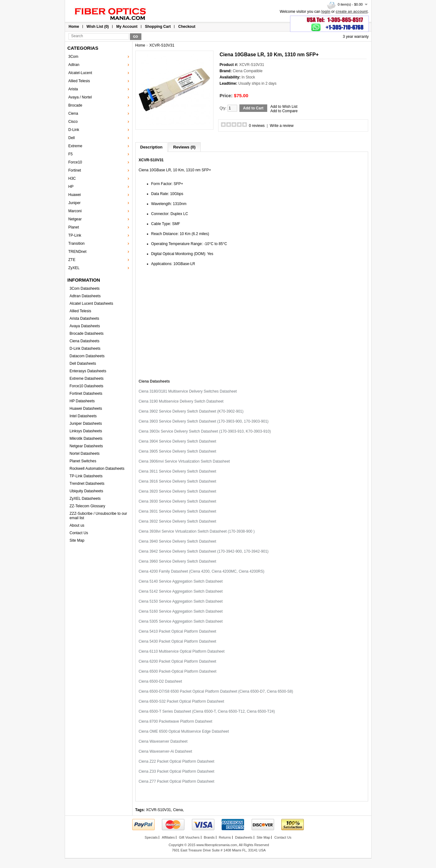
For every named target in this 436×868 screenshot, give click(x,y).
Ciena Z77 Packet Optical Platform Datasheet (177, 781)
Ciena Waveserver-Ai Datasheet (165, 751)
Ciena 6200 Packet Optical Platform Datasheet (178, 661)
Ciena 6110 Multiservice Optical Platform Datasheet (182, 651)
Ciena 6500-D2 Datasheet (160, 681)
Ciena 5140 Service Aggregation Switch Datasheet (181, 581)
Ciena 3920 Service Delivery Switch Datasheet (178, 491)
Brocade (75, 105)
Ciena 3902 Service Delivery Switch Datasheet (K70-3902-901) (191, 411)
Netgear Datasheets (86, 446)
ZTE (72, 260)
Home (74, 27)
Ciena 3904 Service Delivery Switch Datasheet (178, 441)
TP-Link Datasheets (86, 476)
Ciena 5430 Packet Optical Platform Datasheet (178, 641)
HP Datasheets (82, 401)
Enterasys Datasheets (88, 371)
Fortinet (75, 170)
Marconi (75, 211)
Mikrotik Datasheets (86, 439)
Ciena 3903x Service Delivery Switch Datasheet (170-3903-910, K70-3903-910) (205, 431)
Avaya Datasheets (85, 326)
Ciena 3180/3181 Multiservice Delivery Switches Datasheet (188, 391)
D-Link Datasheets (85, 349)
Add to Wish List (284, 107)
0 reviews (257, 126)
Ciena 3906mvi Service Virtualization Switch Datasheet (184, 461)
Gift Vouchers (189, 837)
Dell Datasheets (83, 364)
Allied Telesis (79, 81)
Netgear (75, 219)
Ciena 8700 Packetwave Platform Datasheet (175, 721)
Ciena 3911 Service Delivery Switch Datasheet (178, 471)
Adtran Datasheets (85, 296)
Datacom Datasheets (87, 356)
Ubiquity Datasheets (86, 491)
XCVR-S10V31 (162, 45)
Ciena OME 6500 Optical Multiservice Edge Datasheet (184, 731)
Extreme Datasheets (87, 379)
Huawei (75, 195)
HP (71, 187)
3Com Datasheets (85, 288)
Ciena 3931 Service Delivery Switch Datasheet (178, 511)
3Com (73, 57)
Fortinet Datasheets (86, 394)
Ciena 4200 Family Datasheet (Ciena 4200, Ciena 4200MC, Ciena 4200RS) (202, 571)
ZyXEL (74, 268)
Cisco (73, 122)
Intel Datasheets (83, 416)
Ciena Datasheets (85, 341)
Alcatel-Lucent (80, 73)
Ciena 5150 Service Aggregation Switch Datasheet (181, 601)
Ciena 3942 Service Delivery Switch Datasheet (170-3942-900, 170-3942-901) (204, 551)
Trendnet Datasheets (87, 484)
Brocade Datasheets (87, 334)
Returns (225, 837)
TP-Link (75, 235)
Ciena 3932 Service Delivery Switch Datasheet (178, 521)
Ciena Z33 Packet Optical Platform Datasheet (177, 771)
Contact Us (79, 533)
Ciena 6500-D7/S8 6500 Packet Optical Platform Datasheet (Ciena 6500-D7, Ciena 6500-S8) (216, 691)
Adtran (74, 65)
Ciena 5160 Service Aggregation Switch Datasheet (181, 611)
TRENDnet (78, 252)
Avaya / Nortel (80, 97)
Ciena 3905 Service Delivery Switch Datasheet (178, 451)
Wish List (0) (98, 27)
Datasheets (244, 837)
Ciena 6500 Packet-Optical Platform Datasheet (178, 671)
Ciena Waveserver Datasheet (163, 741)
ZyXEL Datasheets (85, 499)
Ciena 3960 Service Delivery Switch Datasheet (178, 561)
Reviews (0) (184, 147)
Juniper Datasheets (86, 424)
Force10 (75, 162)
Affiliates (168, 837)
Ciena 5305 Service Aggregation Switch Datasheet (181, 621)
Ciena (73, 113)
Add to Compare (284, 111)
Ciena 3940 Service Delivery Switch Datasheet (178, 541)
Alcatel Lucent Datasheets (91, 304)
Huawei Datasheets (86, 409)
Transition (77, 243)
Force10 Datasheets (87, 386)
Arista (73, 89)
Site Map (77, 540)
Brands (209, 837)
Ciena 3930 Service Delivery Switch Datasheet (178, 501)
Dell (72, 138)
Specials (151, 837)
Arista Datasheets (85, 319)
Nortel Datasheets (85, 454)
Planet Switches (83, 461)
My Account (127, 27)
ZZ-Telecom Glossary (88, 506)
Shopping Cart (158, 27)
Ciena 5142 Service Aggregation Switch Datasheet (181, 591)
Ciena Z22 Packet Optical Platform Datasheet (177, 761)
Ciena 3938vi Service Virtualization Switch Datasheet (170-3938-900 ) (197, 531)
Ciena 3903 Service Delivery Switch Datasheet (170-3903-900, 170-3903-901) (204, 421)
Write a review (282, 126)
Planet (74, 227)
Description (152, 147)
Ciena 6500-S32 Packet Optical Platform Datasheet (181, 701)
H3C (72, 178)
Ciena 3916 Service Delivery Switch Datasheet (178, 481)
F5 (71, 154)
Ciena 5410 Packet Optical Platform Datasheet (178, 631)
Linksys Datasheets (86, 431)
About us (77, 525)
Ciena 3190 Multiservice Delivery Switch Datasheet (181, 401)
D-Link (74, 130)
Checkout (187, 27)
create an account (352, 12)
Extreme (75, 146)
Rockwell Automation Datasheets (97, 469)
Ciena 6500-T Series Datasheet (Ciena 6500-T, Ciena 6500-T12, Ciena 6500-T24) (207, 711)
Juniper (75, 203)
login (326, 12)
